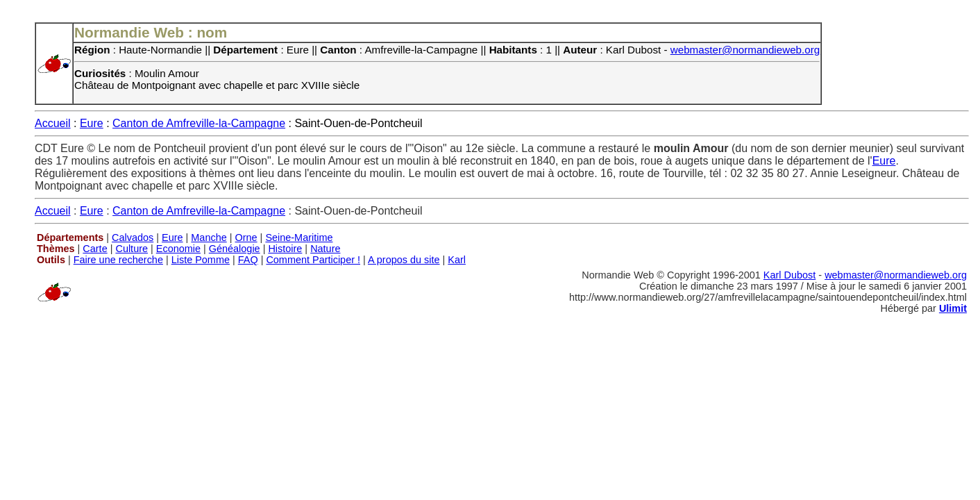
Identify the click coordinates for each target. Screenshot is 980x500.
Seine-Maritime (299, 237)
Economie (178, 249)
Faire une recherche (118, 260)
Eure (92, 123)
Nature (325, 249)
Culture (132, 249)
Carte (95, 249)
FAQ (248, 260)
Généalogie (235, 249)
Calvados (133, 237)
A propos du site (404, 260)
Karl (457, 260)
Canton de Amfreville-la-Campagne (199, 123)
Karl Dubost (789, 275)
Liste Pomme (201, 260)
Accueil (53, 123)
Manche (209, 237)
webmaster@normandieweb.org (745, 50)
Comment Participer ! (313, 260)
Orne (246, 237)
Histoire (285, 249)
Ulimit (953, 308)
